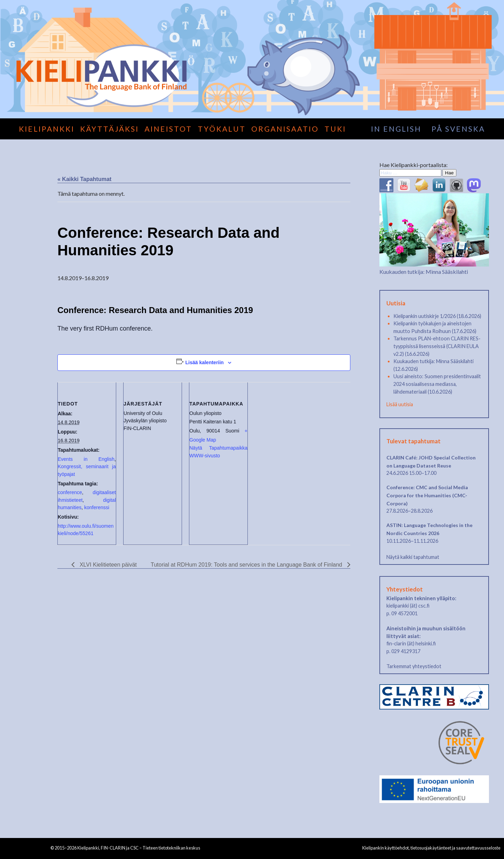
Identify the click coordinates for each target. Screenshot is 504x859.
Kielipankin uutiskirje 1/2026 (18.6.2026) (437, 316)
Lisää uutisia (400, 404)
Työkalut (222, 129)
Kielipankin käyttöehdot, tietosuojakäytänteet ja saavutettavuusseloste (431, 848)
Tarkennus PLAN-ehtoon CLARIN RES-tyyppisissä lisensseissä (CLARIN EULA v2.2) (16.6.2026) (437, 346)
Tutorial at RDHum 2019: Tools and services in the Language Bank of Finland (247, 565)
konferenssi (97, 507)
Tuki (335, 129)
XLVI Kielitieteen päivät (107, 565)
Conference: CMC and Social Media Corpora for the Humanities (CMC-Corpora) (427, 495)
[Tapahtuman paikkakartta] (292, 430)
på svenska (458, 129)
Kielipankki (47, 129)
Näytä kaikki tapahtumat (413, 557)
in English (396, 129)
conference (70, 492)
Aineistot (168, 129)
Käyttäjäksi (110, 129)
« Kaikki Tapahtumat (84, 179)
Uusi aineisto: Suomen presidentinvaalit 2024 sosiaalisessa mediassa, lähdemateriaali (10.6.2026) (437, 384)
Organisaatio (285, 129)
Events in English (86, 459)
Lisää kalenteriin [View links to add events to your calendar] (204, 362)
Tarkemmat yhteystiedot (414, 666)
